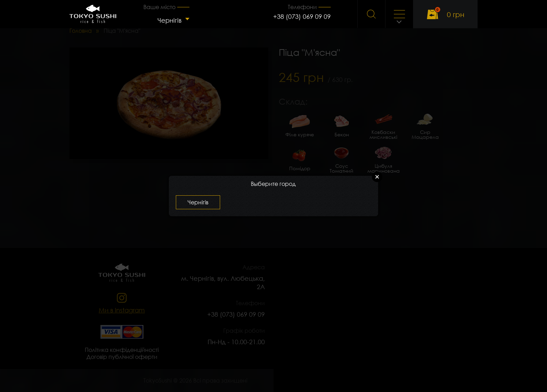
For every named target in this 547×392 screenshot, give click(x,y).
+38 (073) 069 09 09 (302, 16)
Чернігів (170, 20)
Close (377, 177)
